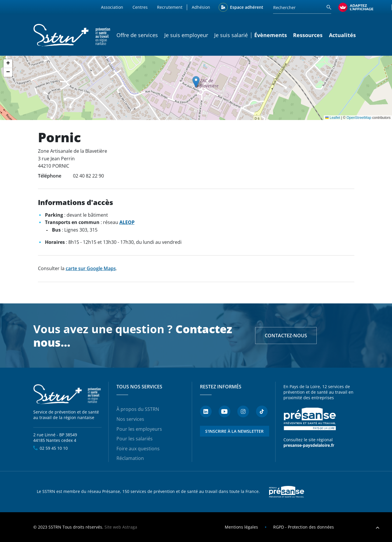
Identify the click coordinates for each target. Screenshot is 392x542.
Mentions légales (241, 527)
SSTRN (68, 394)
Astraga (130, 527)
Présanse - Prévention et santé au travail (310, 419)
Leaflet (333, 118)
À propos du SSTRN (138, 409)
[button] (196, 82)
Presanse (287, 492)
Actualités (342, 35)
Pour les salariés (135, 439)
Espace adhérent (247, 7)
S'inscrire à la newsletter (234, 431)
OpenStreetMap (359, 118)
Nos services (130, 419)
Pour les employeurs (139, 429)
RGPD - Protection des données (304, 527)
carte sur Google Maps (91, 268)
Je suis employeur (186, 35)
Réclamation (130, 458)
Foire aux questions (138, 449)
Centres (140, 7)
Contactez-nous (286, 336)
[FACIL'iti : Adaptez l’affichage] (356, 7)
